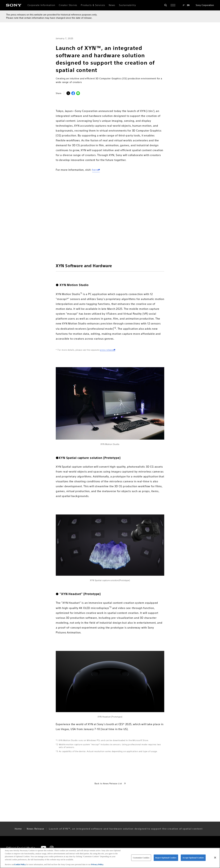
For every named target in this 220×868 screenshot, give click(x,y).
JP (184, 5)
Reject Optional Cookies (166, 858)
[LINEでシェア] (78, 93)
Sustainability (127, 5)
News (112, 5)
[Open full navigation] (173, 5)
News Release (36, 829)
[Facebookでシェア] (73, 93)
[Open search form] (166, 5)
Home (18, 829)
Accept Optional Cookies (193, 858)
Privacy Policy (97, 864)
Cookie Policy (20, 864)
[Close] (215, 858)
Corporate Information (41, 5)
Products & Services (93, 5)
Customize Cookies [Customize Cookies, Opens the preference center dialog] (141, 858)
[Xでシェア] (68, 93)
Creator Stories (68, 5)
